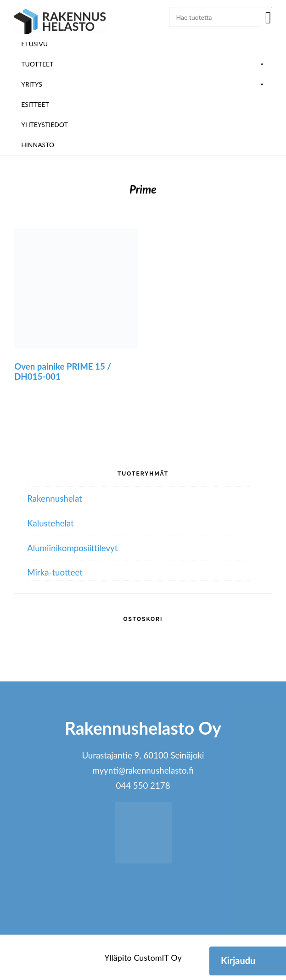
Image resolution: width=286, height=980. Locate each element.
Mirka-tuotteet (55, 572)
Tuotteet (143, 64)
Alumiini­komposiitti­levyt (72, 548)
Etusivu (34, 44)
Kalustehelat (50, 523)
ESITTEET (35, 104)
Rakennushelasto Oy (60, 22)
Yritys (143, 84)
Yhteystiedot (45, 125)
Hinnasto (38, 145)
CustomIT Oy (157, 958)
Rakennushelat (55, 498)
